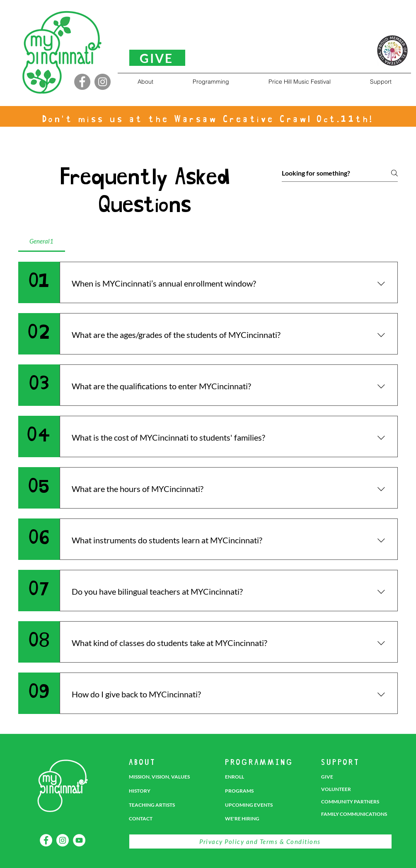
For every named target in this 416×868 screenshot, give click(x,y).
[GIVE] (157, 58)
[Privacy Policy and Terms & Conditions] (260, 841)
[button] (145, 82)
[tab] (42, 241)
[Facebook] (82, 82)
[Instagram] (103, 82)
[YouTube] (79, 840)
